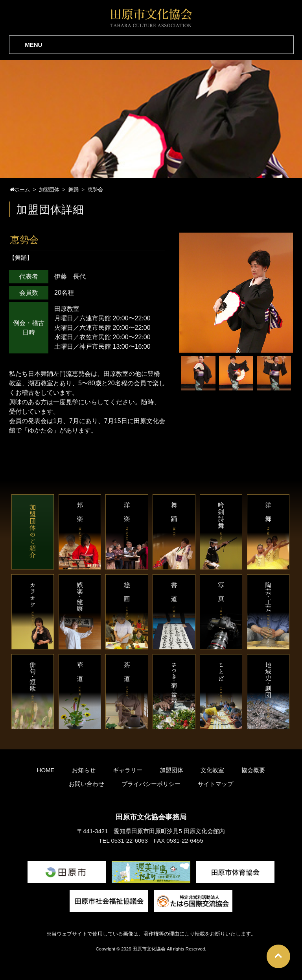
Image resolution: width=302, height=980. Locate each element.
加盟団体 (171, 770)
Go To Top (278, 956)
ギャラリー (128, 770)
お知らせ (84, 770)
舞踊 (21, 258)
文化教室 (212, 770)
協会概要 (253, 770)
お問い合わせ (87, 784)
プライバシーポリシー (151, 784)
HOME (46, 770)
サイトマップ (215, 784)
